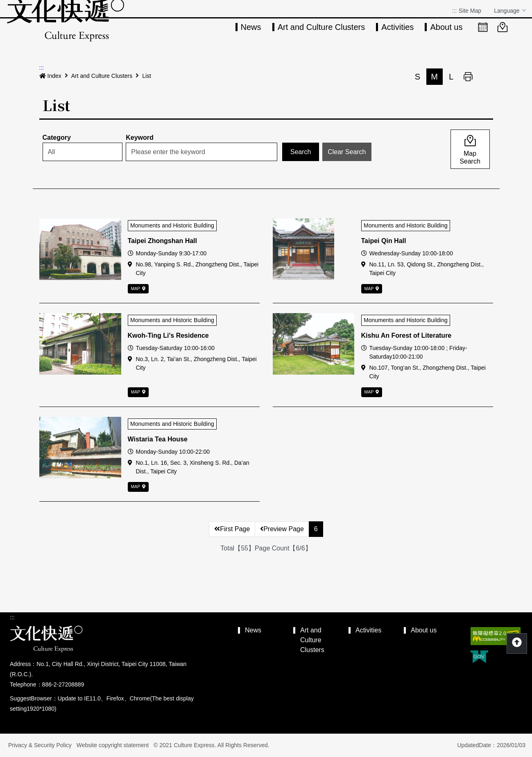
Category (57, 138)
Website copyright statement (113, 745)
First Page (232, 529)
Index (50, 76)
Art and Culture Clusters (321, 27)
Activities (397, 27)
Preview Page (282, 529)
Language (507, 11)
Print (468, 77)
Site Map (470, 11)
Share (485, 77)
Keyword (140, 138)
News (251, 27)
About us (446, 27)
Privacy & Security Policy (40, 745)
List (147, 76)
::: (455, 11)
